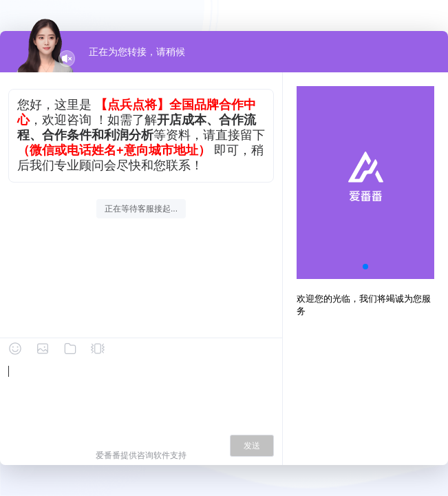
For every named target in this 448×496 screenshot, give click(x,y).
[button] (365, 267)
